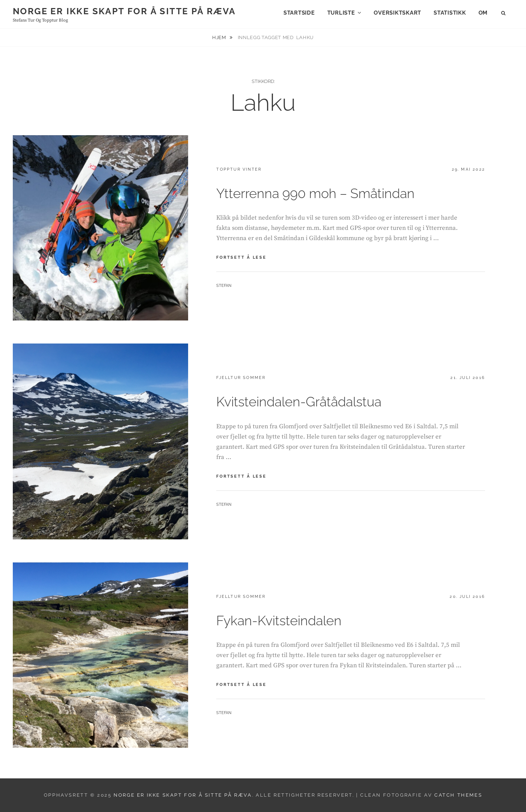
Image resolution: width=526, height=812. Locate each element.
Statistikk (450, 13)
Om (483, 13)
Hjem (220, 37)
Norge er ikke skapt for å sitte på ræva (124, 11)
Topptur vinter (239, 169)
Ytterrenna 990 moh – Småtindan (315, 193)
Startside (299, 13)
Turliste (341, 13)
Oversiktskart (397, 13)
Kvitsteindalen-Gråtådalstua (299, 402)
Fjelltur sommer (241, 378)
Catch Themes (458, 795)
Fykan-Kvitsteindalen (279, 621)
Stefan (224, 286)
